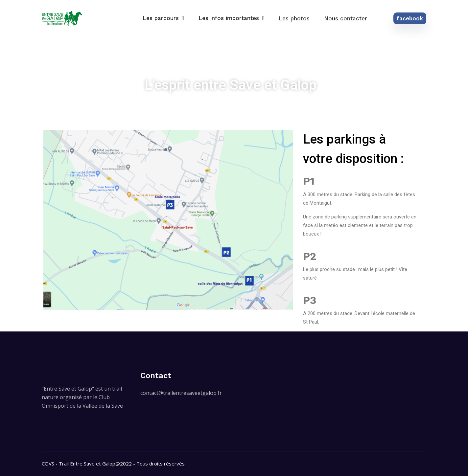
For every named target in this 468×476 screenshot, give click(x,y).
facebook (410, 18)
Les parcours (161, 18)
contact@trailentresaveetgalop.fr (181, 393)
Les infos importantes (229, 18)
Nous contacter (346, 18)
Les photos (294, 18)
